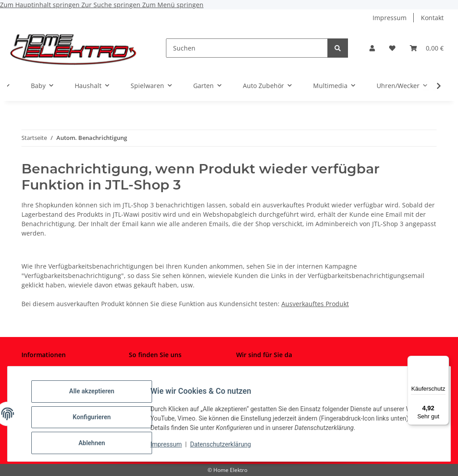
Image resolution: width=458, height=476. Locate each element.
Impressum (173, 448)
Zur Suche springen (112, 5)
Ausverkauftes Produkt (315, 304)
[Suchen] (247, 48)
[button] (372, 48)
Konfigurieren (98, 421)
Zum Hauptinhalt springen (41, 5)
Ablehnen (98, 444)
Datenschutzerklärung (227, 448)
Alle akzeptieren (98, 398)
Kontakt (432, 18)
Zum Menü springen (173, 5)
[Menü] (444, 361)
